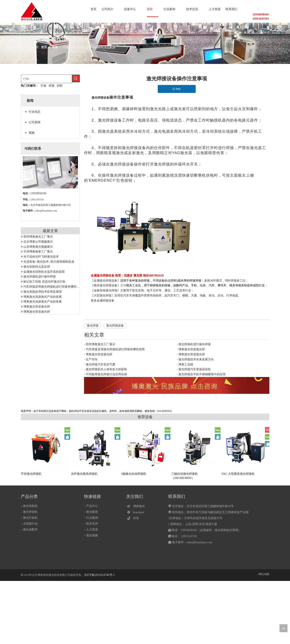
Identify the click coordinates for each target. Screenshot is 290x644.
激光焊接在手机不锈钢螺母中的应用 (202, 374)
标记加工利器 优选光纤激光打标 (44, 282)
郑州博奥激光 (227, 557)
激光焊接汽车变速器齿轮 (195, 369)
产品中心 (92, 506)
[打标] (47, 79)
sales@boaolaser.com (46, 211)
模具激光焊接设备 (106, 285)
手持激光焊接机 (31, 474)
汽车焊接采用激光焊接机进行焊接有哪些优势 (53, 287)
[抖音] (137, 518)
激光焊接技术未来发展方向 (196, 359)
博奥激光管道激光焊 (37, 307)
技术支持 (92, 524)
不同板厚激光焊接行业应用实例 (106, 374)
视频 (32, 133)
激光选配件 (30, 530)
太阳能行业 (30, 524)
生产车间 (92, 359)
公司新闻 (35, 122)
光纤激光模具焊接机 (84, 474)
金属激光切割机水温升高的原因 (44, 272)
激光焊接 (93, 326)
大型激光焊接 (103, 296)
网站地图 (264, 574)
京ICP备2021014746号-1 (99, 575)
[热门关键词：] (76, 78)
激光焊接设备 (115, 326)
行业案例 (92, 518)
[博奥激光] (137, 506)
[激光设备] (177, 385)
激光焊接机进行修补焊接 (40, 277)
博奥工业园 (186, 364)
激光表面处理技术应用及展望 (43, 292)
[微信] (137, 512)
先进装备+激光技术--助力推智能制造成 (49, 262)
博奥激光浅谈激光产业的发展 (43, 297)
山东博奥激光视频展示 (38, 247)
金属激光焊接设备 (106, 281)
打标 (44, 86)
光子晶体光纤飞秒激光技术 (41, 257)
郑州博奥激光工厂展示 (38, 237)
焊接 (52, 86)
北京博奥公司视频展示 (38, 242)
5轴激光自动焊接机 (134, 474)
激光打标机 (30, 518)
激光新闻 (92, 512)
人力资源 (92, 530)
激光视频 (92, 535)
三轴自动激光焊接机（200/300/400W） (184, 476)
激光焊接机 (30, 512)
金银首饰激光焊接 (106, 290)
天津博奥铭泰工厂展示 (38, 252)
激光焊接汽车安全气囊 (100, 364)
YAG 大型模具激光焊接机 (238, 474)
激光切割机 (30, 506)
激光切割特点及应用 (37, 267)
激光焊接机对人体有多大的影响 (106, 369)
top (283, 628)
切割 (60, 86)
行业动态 (35, 112)
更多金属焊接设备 (103, 301)
